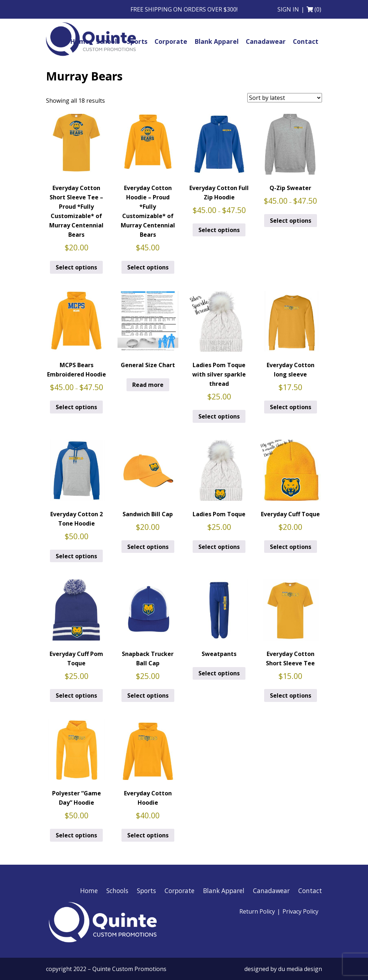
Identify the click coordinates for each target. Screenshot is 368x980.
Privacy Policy (300, 911)
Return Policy (257, 911)
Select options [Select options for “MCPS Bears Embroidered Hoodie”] (76, 407)
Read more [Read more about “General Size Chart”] (148, 385)
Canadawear (271, 891)
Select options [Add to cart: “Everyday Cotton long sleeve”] (291, 407)
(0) (318, 9)
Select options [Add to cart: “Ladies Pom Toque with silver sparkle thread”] (219, 416)
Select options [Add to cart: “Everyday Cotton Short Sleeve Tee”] (291, 695)
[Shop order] (285, 98)
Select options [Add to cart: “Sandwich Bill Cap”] (148, 547)
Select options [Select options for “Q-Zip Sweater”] (291, 221)
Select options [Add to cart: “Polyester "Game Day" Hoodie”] (76, 835)
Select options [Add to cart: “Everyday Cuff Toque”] (291, 547)
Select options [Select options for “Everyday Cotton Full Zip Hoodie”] (219, 230)
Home (89, 891)
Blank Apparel (224, 891)
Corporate (180, 891)
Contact (310, 891)
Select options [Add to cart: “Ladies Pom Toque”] (219, 547)
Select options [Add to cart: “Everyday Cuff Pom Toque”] (76, 695)
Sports (146, 891)
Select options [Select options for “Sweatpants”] (219, 673)
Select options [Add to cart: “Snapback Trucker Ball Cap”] (148, 695)
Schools (117, 891)
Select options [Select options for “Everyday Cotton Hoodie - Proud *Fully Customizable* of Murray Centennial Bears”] (148, 267)
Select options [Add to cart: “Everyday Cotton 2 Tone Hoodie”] (76, 556)
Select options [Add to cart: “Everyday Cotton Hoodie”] (148, 835)
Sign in (288, 9)
